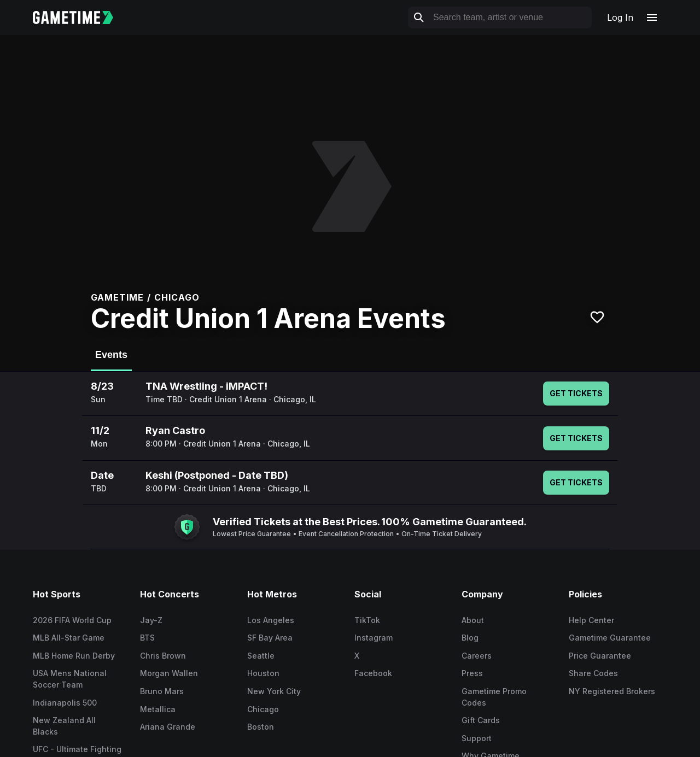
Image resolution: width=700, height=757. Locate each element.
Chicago (263, 709)
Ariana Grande (168, 727)
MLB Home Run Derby (74, 656)
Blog (470, 638)
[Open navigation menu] (652, 17)
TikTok (367, 620)
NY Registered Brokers (612, 691)
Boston (261, 727)
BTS (147, 638)
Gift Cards (481, 720)
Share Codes (593, 673)
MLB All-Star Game (69, 638)
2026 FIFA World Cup (72, 620)
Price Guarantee (600, 656)
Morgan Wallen (169, 673)
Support (477, 738)
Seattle (261, 656)
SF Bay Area (270, 638)
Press (472, 673)
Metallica (158, 709)
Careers (477, 656)
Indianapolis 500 (65, 703)
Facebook (373, 673)
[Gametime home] (80, 17)
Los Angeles (271, 620)
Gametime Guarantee (610, 638)
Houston (263, 673)
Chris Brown (163, 656)
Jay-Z (151, 620)
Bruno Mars (162, 691)
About (473, 620)
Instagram (374, 638)
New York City (274, 691)
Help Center (591, 620)
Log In (620, 17)
